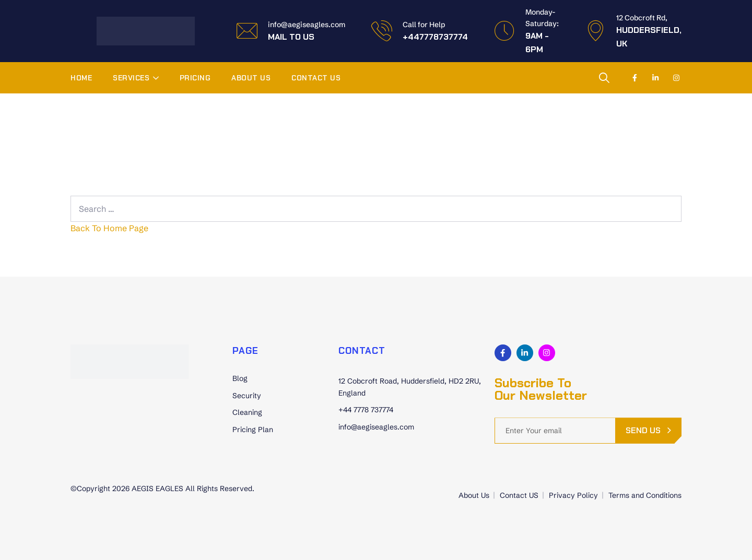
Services (131, 78)
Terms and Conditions (645, 495)
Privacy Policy (573, 495)
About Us (251, 78)
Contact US (316, 78)
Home (81, 78)
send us (643, 430)
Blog (240, 378)
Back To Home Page (109, 228)
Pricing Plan (253, 430)
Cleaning (247, 412)
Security (247, 396)
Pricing (195, 78)
